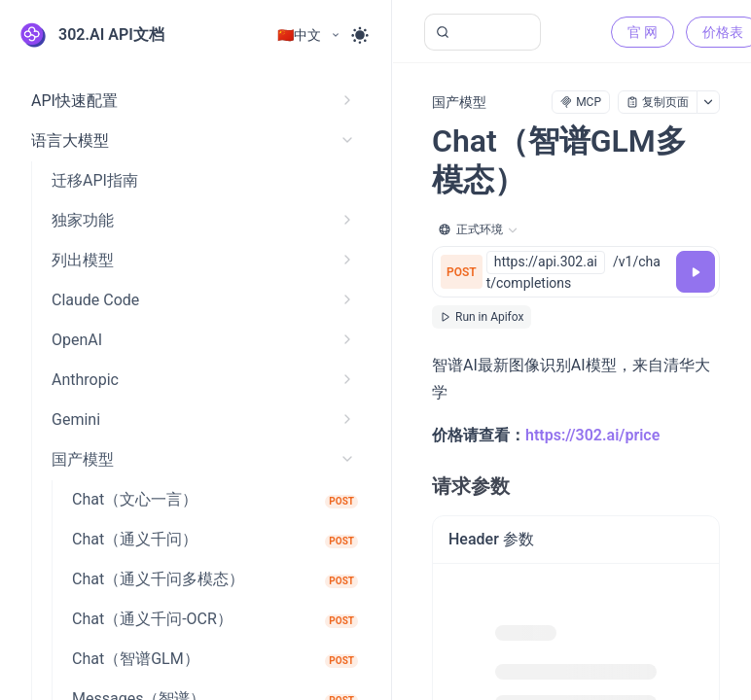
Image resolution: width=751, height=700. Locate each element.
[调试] (696, 272)
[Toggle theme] (360, 35)
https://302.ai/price (592, 435)
